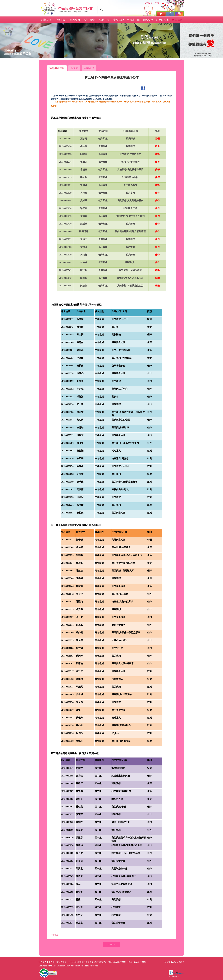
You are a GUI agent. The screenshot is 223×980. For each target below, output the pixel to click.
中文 (157, 3)
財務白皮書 (162, 20)
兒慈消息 (61, 20)
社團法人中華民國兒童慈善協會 (76, 8)
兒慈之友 (104, 20)
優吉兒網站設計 (175, 976)
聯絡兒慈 (148, 20)
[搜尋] (106, 10)
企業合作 (89, 68)
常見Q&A (119, 20)
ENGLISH (149, 3)
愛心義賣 (90, 20)
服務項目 (75, 20)
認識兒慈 (46, 20)
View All (112, 945)
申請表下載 (133, 20)
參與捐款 (177, 20)
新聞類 (74, 68)
